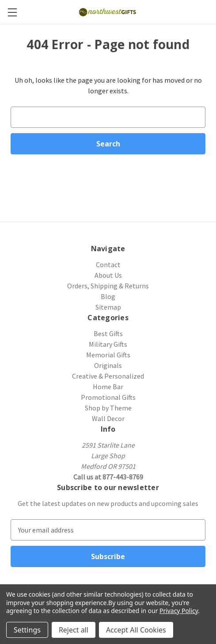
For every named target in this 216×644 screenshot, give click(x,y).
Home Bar (108, 387)
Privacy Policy (179, 611)
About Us (108, 275)
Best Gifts (108, 333)
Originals (108, 365)
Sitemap (108, 307)
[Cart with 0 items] (211, 11)
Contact (108, 264)
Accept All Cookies (136, 630)
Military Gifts (108, 344)
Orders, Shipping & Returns (108, 286)
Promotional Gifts (108, 397)
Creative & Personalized (108, 376)
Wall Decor (108, 418)
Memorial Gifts (108, 355)
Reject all (74, 630)
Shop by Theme (108, 408)
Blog (108, 296)
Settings (27, 630)
